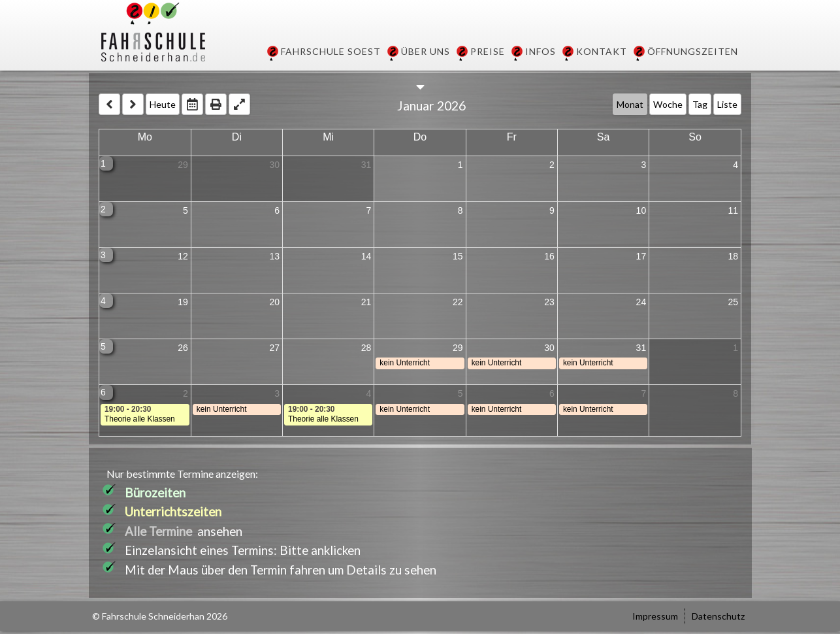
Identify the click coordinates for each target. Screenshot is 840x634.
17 (641, 256)
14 (366, 256)
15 (458, 256)
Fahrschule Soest (331, 51)
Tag (700, 104)
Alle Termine (158, 531)
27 (274, 348)
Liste (727, 104)
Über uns (426, 51)
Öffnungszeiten (693, 51)
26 (183, 348)
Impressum (655, 616)
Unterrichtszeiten (173, 512)
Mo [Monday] (145, 137)
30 (274, 165)
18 (733, 256)
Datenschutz (718, 616)
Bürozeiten (155, 493)
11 (733, 210)
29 (183, 165)
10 (641, 210)
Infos (541, 51)
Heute (163, 104)
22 (458, 302)
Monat (630, 104)
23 (549, 302)
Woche (668, 104)
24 (641, 302)
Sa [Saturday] (604, 137)
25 (733, 302)
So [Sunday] (695, 137)
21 (366, 302)
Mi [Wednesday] (328, 137)
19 (183, 302)
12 (183, 256)
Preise (488, 51)
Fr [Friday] (512, 137)
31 (366, 165)
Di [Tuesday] (237, 137)
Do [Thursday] (420, 137)
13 (274, 256)
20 (274, 302)
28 (366, 348)
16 (549, 256)
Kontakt (602, 51)
